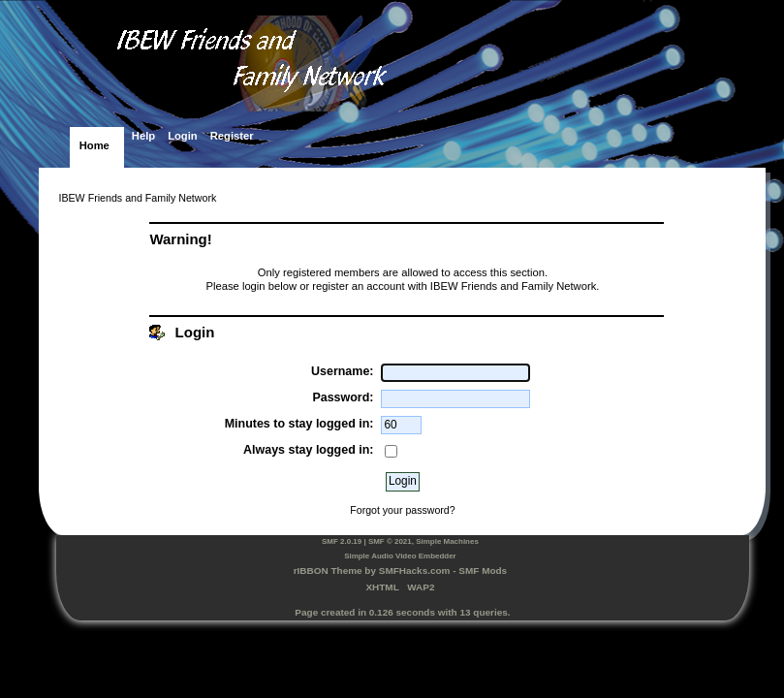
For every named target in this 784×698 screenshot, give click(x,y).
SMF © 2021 (390, 541)
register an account (358, 286)
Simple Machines (447, 541)
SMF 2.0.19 (342, 541)
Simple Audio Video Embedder (400, 556)
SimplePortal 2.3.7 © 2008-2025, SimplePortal (403, 637)
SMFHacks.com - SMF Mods (443, 571)
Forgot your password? (402, 510)
